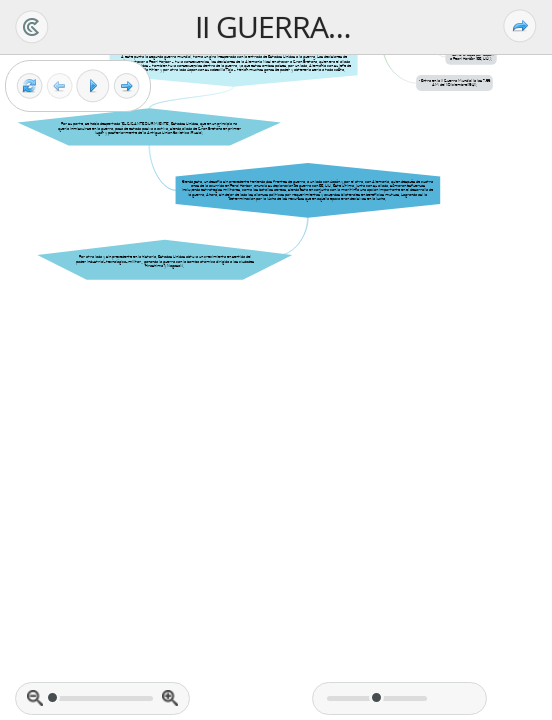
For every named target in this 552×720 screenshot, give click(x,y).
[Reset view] (29, 86)
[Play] (93, 86)
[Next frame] (126, 86)
